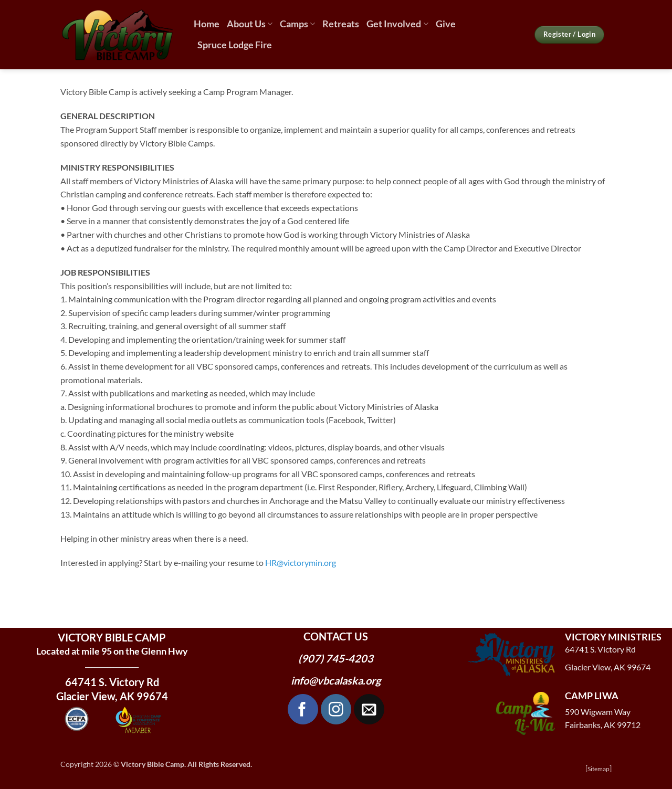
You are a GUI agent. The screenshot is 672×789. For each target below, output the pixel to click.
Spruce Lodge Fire (235, 45)
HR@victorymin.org (301, 562)
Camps (297, 24)
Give (446, 24)
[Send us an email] (369, 709)
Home (207, 24)
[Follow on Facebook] (303, 709)
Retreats (341, 24)
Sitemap (598, 769)
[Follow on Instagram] (336, 709)
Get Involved (397, 24)
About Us (250, 24)
